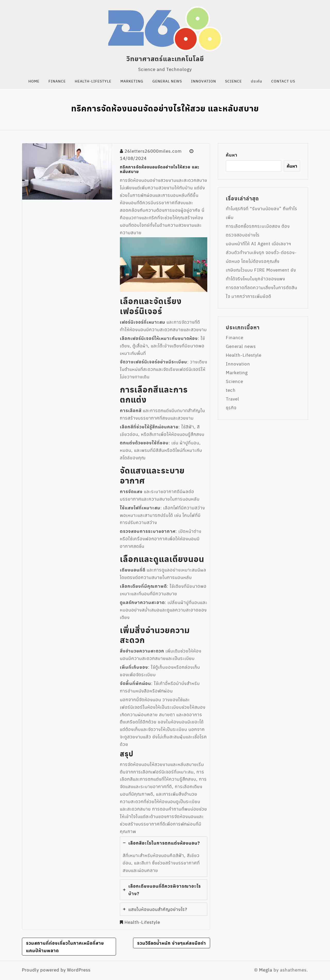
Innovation (204, 81)
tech (231, 390)
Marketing (132, 81)
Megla (266, 970)
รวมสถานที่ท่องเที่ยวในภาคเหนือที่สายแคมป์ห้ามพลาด (65, 947)
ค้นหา (232, 155)
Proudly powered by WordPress (56, 970)
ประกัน (257, 81)
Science (233, 81)
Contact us (283, 81)
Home (34, 81)
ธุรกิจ (231, 407)
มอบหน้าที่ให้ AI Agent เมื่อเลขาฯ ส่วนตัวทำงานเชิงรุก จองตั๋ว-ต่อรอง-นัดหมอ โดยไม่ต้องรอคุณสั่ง (261, 252)
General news (167, 81)
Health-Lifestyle (93, 81)
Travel (233, 399)
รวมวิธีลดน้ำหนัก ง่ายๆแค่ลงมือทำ (172, 943)
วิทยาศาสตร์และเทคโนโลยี (165, 58)
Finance (57, 81)
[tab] (164, 857)
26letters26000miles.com (153, 151)
